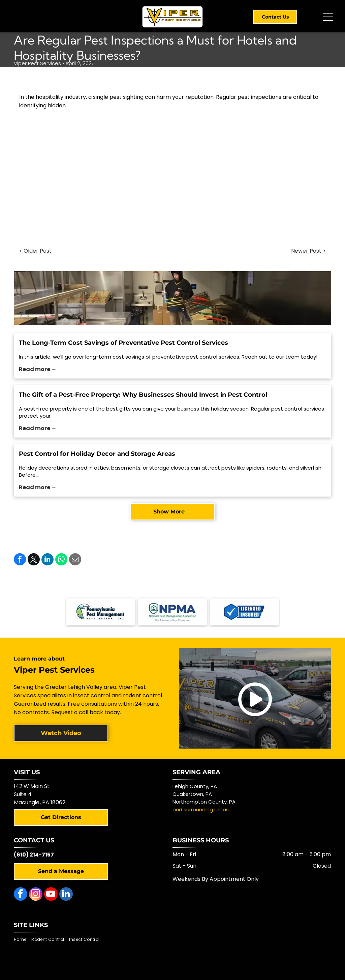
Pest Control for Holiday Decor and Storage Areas (97, 454)
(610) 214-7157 (34, 855)
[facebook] (21, 895)
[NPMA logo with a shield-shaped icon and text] (172, 612)
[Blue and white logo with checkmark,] (244, 612)
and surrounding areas (201, 809)
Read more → (38, 369)
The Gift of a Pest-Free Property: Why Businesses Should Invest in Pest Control (143, 395)
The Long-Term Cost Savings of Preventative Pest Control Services (123, 343)
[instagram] (36, 895)
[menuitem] (23, 940)
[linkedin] (66, 895)
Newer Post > (308, 251)
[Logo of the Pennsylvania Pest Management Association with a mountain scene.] (101, 612)
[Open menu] (328, 17)
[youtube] (51, 895)
